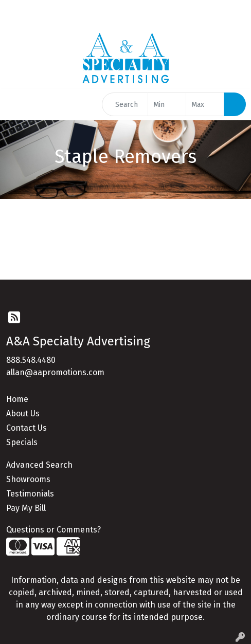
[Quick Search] (125, 104)
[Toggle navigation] (16, 104)
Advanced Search (39, 465)
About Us (23, 413)
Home (17, 399)
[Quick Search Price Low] (167, 104)
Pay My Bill (26, 508)
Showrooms (28, 479)
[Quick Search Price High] (205, 104)
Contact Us (26, 428)
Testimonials (30, 494)
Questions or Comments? (53, 530)
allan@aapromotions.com (55, 372)
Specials (22, 442)
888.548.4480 (31, 360)
